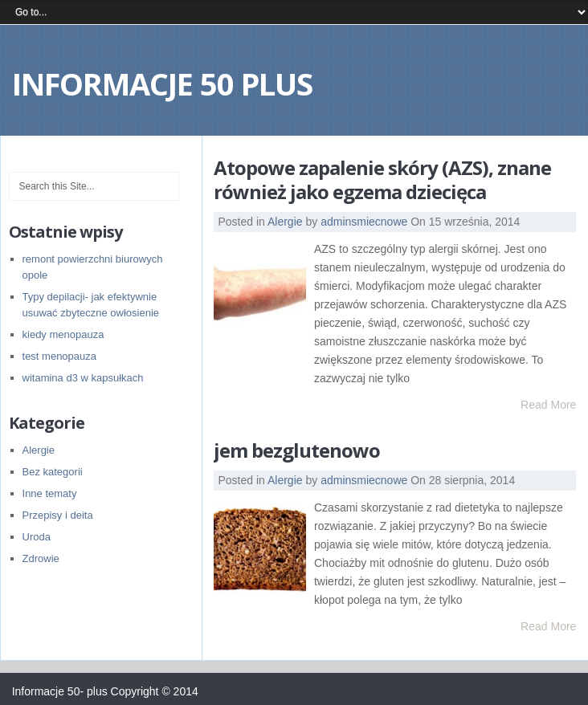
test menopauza (60, 356)
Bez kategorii (53, 472)
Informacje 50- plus (60, 691)
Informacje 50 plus (162, 84)
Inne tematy (50, 493)
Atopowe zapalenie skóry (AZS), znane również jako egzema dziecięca (382, 179)
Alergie (285, 222)
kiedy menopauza (63, 334)
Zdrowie (41, 558)
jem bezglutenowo (297, 450)
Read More (548, 405)
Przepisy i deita (58, 515)
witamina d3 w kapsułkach (83, 378)
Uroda (37, 537)
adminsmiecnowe (364, 222)
